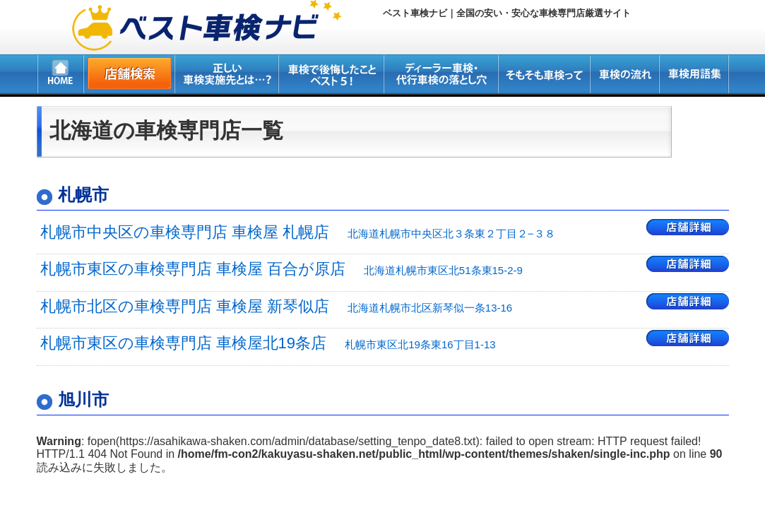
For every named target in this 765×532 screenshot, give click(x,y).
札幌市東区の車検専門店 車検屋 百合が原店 (281, 269)
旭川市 (83, 400)
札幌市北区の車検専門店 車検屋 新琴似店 (277, 306)
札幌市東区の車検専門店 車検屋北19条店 (268, 343)
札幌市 (83, 195)
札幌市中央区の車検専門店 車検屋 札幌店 (298, 232)
